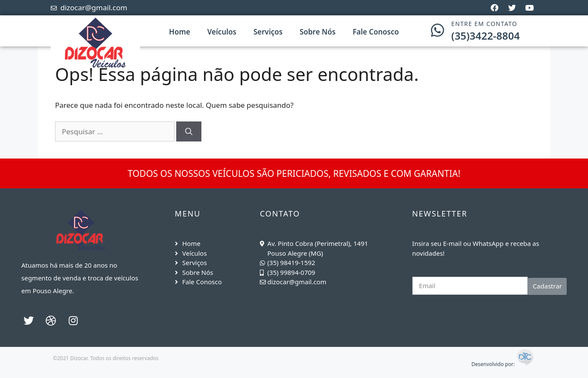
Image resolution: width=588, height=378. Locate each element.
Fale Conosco (376, 32)
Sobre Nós (317, 32)
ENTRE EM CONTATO (485, 24)
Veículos (222, 32)
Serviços (268, 32)
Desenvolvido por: (503, 364)
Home (180, 32)
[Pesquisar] (189, 132)
